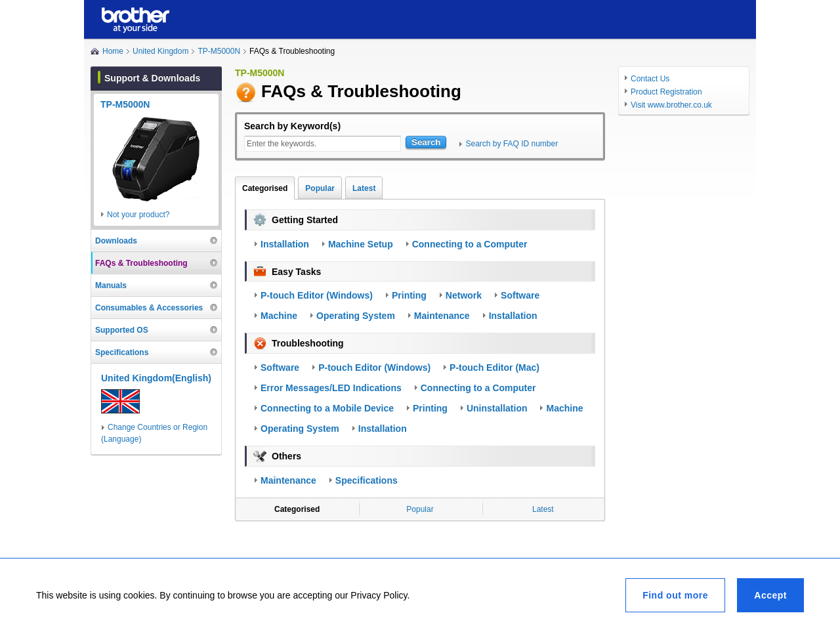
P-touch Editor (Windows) (317, 295)
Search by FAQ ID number (512, 144)
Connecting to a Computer (470, 244)
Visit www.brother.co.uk (671, 105)
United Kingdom (160, 51)
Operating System (356, 316)
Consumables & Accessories (149, 308)
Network (464, 295)
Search (426, 142)
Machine (279, 316)
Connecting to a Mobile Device (327, 408)
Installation (285, 244)
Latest (364, 188)
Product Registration (666, 92)
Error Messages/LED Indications (331, 388)
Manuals (111, 285)
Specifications (367, 480)
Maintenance (442, 316)
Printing (409, 295)
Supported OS (122, 330)
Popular (320, 188)
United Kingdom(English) (156, 378)
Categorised (265, 188)
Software (520, 295)
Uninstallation (497, 408)
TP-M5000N (219, 51)
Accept (770, 595)
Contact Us (650, 79)
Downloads (116, 241)
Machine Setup (361, 244)
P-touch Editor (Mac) (494, 368)
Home (113, 51)
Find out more (675, 595)
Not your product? (138, 215)
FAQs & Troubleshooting (141, 263)
